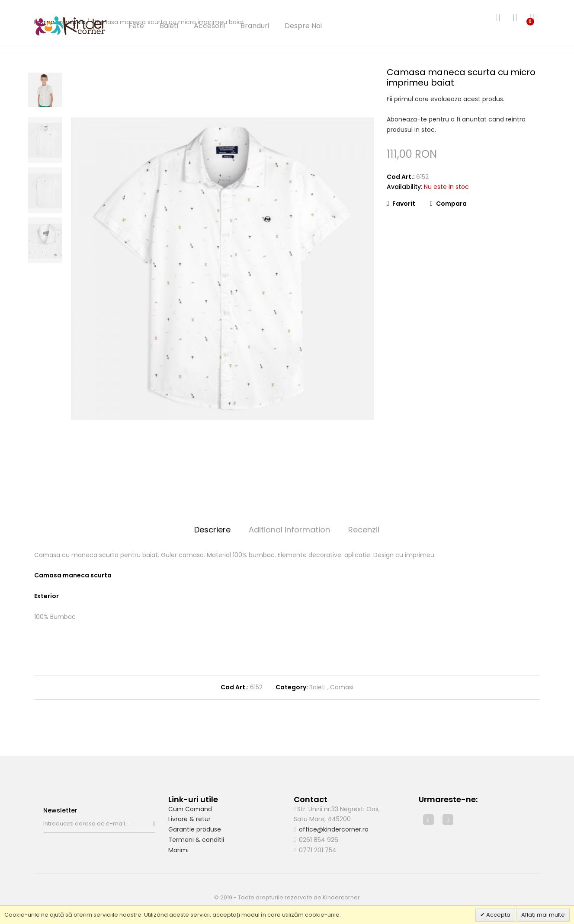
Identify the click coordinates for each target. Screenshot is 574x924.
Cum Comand (190, 809)
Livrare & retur (189, 819)
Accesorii (209, 26)
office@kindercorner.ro (334, 829)
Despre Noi (303, 26)
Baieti (169, 26)
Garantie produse (195, 829)
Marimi (178, 850)
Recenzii (364, 530)
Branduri (255, 26)
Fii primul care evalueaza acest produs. (446, 99)
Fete (136, 26)
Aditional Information (289, 530)
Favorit (401, 204)
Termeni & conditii (196, 840)
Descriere (212, 530)
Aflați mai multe (543, 915)
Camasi (342, 687)
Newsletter (60, 810)
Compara (448, 204)
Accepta (498, 915)
